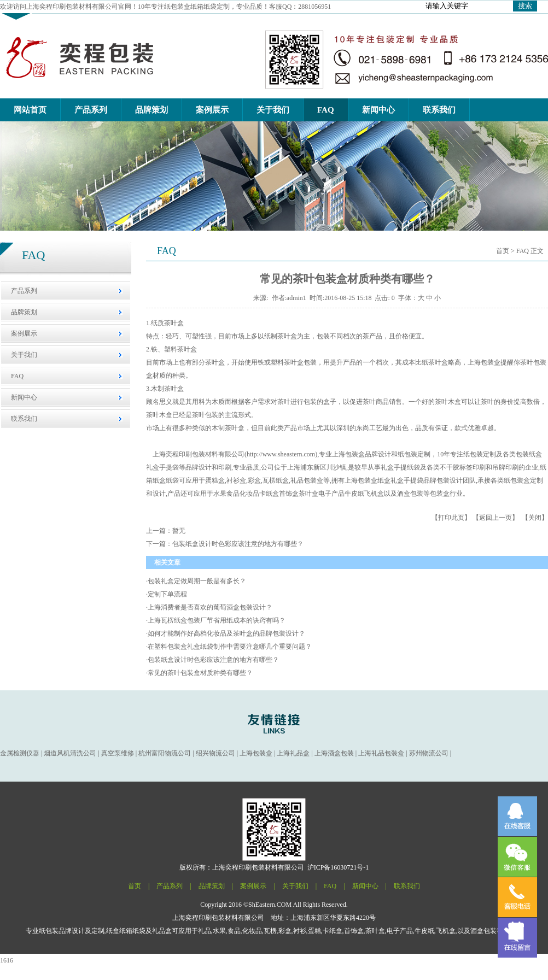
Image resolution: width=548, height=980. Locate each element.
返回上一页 (495, 518)
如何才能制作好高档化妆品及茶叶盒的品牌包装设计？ (226, 633)
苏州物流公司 (429, 753)
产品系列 (24, 291)
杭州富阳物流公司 (165, 753)
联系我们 (24, 419)
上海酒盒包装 (334, 753)
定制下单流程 (167, 594)
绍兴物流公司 (215, 753)
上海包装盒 (348, 454)
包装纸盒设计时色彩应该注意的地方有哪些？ (213, 660)
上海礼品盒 (293, 753)
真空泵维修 (118, 753)
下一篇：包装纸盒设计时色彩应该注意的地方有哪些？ (225, 544)
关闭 (535, 518)
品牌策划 (24, 312)
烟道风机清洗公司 (70, 753)
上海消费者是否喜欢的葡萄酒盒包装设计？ (210, 607)
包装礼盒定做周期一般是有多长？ (197, 581)
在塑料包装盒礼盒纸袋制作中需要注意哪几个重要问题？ (230, 647)
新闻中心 (24, 397)
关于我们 (24, 355)
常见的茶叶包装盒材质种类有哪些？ (200, 673)
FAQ (17, 376)
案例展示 (24, 333)
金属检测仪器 (20, 753)
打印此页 (451, 518)
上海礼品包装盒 (381, 753)
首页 (503, 251)
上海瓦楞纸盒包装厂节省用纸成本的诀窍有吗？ (217, 620)
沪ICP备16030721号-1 (338, 867)
